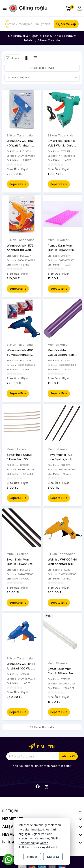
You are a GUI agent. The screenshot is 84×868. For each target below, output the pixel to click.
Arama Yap (68, 24)
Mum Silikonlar (58, 240)
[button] (13, 58)
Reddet (32, 857)
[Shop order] (42, 78)
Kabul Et (53, 857)
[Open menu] (6, 8)
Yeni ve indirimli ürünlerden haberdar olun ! (42, 766)
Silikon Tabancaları (21, 135)
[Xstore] (28, 8)
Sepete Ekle (18, 184)
